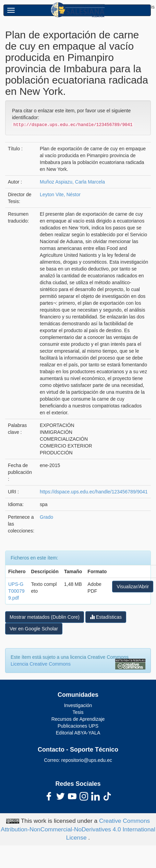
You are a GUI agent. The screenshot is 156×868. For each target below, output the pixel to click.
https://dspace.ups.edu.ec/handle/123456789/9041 (94, 492)
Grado (46, 517)
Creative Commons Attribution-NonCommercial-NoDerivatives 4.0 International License (78, 829)
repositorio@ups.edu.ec (87, 760)
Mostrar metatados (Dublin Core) (45, 617)
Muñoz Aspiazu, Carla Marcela (72, 182)
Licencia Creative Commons (41, 664)
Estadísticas (106, 617)
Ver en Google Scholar (34, 629)
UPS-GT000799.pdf (16, 591)
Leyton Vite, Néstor (60, 194)
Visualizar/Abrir (133, 587)
